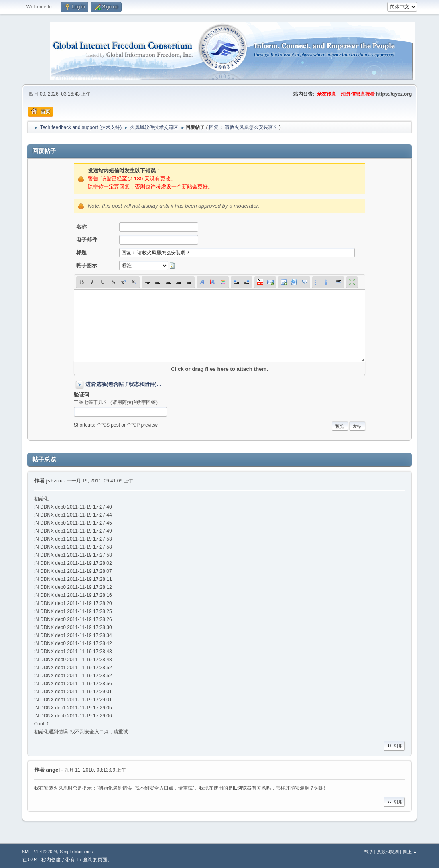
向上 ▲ (410, 852)
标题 (81, 252)
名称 (81, 227)
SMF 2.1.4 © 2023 (40, 852)
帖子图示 (87, 265)
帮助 (368, 852)
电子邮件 (87, 240)
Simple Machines (76, 852)
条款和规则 (388, 852)
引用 (394, 746)
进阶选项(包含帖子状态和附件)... (123, 384)
